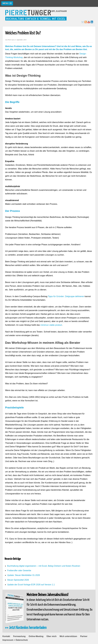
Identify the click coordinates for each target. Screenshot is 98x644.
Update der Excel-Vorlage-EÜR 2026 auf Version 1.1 (31, 585)
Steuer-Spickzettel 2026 (18, 580)
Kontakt (6, 636)
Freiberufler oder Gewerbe (19, 570)
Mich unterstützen (68, 636)
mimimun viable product (51, 325)
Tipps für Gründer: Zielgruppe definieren (66, 296)
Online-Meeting (36, 636)
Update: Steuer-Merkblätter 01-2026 (23, 575)
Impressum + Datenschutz (15, 640)
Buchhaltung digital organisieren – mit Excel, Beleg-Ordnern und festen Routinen (44, 566)
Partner (84, 636)
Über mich (52, 636)
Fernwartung (19, 636)
